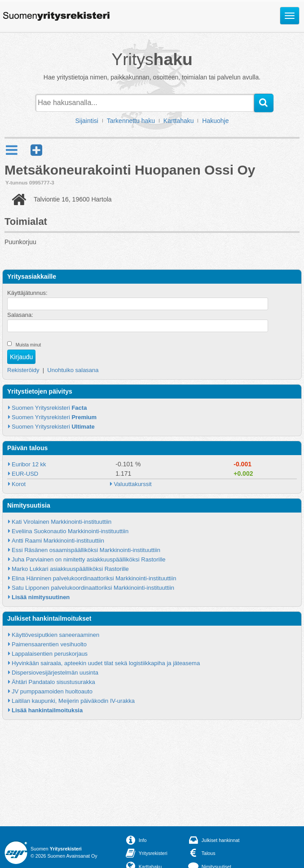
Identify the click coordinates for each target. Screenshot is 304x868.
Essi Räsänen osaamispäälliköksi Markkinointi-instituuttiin (86, 550)
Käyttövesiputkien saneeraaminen (55, 635)
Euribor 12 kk (29, 464)
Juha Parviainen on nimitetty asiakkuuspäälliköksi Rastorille (89, 559)
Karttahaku (179, 121)
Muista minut (29, 345)
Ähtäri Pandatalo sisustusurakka (53, 682)
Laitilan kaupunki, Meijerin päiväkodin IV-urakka (73, 701)
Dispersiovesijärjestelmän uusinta (55, 673)
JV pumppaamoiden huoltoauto (52, 691)
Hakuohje (215, 121)
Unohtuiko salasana (73, 370)
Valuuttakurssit (132, 484)
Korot (19, 484)
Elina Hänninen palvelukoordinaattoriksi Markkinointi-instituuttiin (94, 578)
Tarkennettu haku (131, 121)
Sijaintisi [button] (87, 121)
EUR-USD (25, 474)
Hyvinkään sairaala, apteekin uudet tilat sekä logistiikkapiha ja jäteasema (106, 663)
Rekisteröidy (23, 370)
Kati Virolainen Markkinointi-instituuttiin (62, 522)
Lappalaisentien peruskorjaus (50, 654)
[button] (36, 150)
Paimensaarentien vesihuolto (49, 644)
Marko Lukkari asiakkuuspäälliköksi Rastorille (70, 569)
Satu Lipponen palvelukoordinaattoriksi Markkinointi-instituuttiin (93, 588)
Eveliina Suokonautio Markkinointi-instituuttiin (70, 531)
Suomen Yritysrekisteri (49, 408)
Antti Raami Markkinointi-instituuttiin (58, 541)
